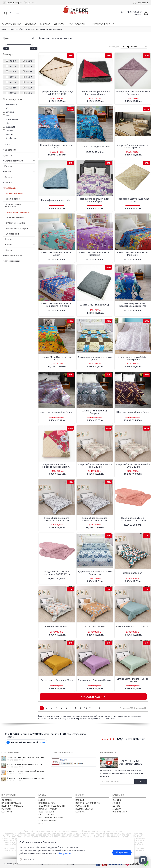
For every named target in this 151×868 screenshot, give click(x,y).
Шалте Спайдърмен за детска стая (57, 146)
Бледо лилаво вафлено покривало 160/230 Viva (57, 573)
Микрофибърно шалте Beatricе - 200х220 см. (133, 465)
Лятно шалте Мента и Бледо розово (133, 680)
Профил (80, 800)
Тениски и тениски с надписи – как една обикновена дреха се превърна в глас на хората (27, 757)
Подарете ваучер (84, 809)
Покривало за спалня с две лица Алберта (95, 200)
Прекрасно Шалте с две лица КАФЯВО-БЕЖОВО (57, 93)
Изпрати (141, 782)
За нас (42, 800)
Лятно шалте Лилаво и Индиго (95, 680)
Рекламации (82, 806)
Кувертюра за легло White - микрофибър (133, 358)
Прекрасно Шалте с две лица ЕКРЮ (133, 200)
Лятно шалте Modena (57, 626)
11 (90, 708)
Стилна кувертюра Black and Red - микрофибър (95, 93)
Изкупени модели (48, 809)
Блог (41, 823)
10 (86, 708)
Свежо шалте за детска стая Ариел (57, 254)
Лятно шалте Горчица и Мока (57, 680)
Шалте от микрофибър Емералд (95, 412)
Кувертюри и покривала (52, 29)
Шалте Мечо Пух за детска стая (57, 358)
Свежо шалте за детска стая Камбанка (95, 254)
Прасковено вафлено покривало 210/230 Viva (133, 519)
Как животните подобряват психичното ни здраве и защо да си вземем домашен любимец (27, 764)
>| (100, 708)
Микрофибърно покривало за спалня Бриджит (133, 146)
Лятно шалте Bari (133, 573)
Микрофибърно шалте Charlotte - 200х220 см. (95, 519)
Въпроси (6, 809)
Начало (5, 29)
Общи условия (46, 812)
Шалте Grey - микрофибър (95, 305)
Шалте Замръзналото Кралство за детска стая (133, 305)
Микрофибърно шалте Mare (57, 200)
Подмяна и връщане (12, 806)
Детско (116, 806)
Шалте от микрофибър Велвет (57, 412)
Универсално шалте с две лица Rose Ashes (133, 93)
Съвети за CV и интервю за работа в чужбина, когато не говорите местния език (27, 771)
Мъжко (116, 803)
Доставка (7, 800)
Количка (80, 812)
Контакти (7, 812)
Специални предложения (52, 806)
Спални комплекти (32, 29)
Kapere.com (17, 864)
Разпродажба (16, 29)
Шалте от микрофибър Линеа (133, 412)
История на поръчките (88, 803)
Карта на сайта (47, 815)
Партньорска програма (51, 818)
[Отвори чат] (143, 860)
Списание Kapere (47, 821)
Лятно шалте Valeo (95, 626)
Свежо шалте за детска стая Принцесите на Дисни (57, 305)
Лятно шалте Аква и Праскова (133, 626)
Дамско (117, 800)
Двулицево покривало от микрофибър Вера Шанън (57, 465)
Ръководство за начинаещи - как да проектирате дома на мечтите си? (27, 778)
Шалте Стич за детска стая (95, 146)
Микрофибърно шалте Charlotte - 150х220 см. (57, 519)
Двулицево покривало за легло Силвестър (95, 573)
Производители (47, 803)
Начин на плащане (11, 803)
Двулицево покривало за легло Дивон (95, 358)
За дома (117, 809)
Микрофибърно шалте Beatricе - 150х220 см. (95, 465)
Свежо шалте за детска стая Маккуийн (133, 254)
